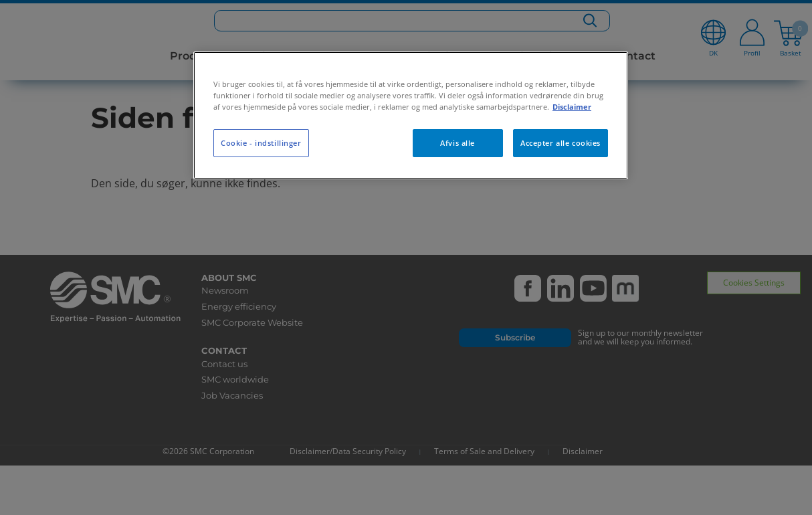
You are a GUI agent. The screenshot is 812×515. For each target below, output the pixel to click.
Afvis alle (458, 143)
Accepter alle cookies (561, 143)
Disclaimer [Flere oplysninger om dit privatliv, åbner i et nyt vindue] (572, 107)
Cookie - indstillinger (261, 143)
